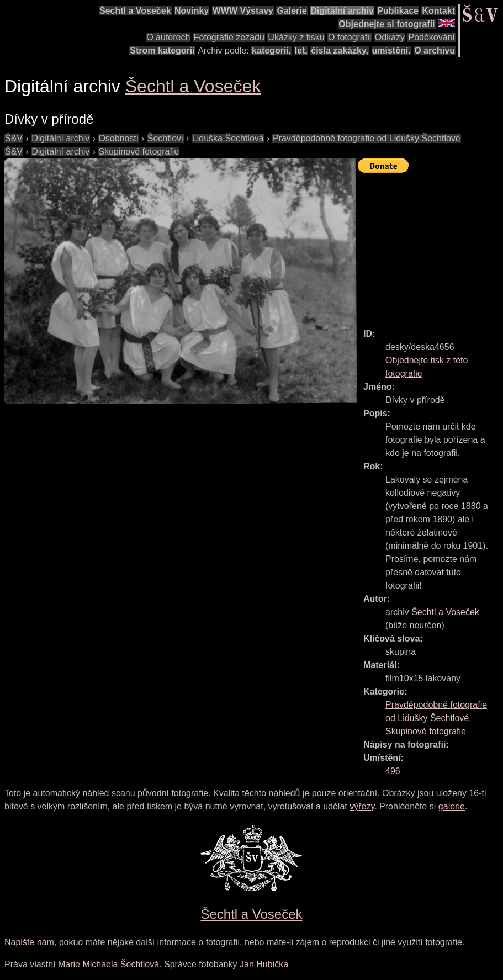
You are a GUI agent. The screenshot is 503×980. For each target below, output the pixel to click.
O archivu (435, 51)
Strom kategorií (162, 51)
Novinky (192, 11)
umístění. (391, 51)
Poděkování (431, 37)
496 (393, 771)
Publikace (398, 11)
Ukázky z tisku (296, 37)
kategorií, (271, 51)
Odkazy (390, 37)
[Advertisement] (430, 246)
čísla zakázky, (340, 51)
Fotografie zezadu (229, 37)
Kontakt (438, 11)
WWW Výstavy (243, 11)
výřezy (362, 806)
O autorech (168, 37)
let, (301, 51)
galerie (452, 806)
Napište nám (29, 942)
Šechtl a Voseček (135, 11)
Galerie (292, 11)
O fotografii (350, 37)
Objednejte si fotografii (386, 24)
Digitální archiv (342, 11)
